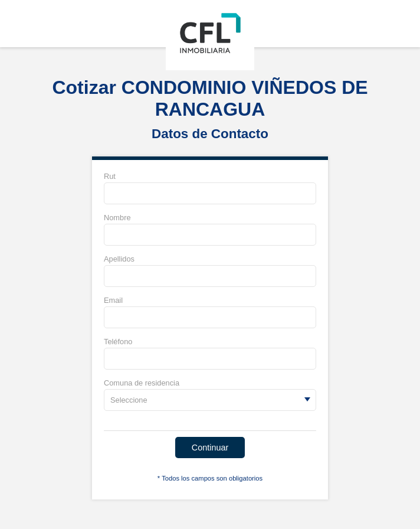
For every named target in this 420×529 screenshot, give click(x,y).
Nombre (117, 218)
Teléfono (118, 342)
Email (113, 300)
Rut (110, 176)
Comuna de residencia (142, 383)
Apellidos (119, 259)
